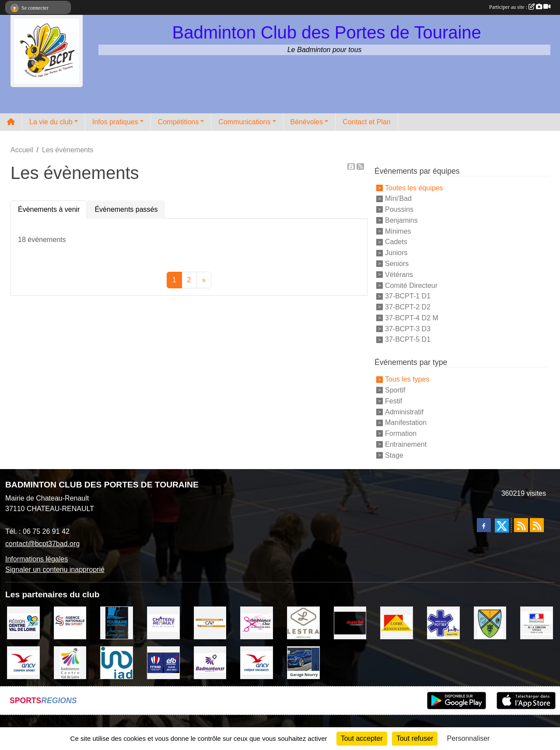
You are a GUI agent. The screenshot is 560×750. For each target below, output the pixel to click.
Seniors (397, 264)
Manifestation (406, 422)
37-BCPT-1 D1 (408, 296)
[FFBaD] (163, 662)
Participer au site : (520, 7)
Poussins (399, 209)
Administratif (404, 412)
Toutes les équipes (414, 187)
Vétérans (399, 275)
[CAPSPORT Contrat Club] (210, 622)
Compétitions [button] (178, 122)
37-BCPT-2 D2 (408, 307)
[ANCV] (23, 662)
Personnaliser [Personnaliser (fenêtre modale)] (469, 738)
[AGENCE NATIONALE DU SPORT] (70, 622)
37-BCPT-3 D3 (408, 328)
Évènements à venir (49, 209)
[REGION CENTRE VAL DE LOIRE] (23, 622)
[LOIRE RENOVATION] (397, 622)
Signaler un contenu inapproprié (55, 570)
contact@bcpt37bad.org (42, 544)
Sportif (395, 390)
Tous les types (407, 379)
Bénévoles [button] (307, 122)
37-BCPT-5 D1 (408, 339)
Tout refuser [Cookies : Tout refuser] (415, 738)
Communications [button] (244, 122)
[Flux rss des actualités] (521, 525)
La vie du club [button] (51, 122)
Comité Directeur (411, 285)
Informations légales (37, 559)
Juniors (396, 253)
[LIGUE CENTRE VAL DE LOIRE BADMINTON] (70, 662)
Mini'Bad (398, 198)
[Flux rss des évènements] (537, 525)
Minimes (398, 231)
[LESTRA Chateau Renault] (303, 622)
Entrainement (406, 444)
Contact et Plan (366, 122)
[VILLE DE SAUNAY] (490, 622)
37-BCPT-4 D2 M (412, 318)
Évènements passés (126, 209)
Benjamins (401, 220)
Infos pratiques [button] (115, 122)
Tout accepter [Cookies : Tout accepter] (362, 738)
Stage (394, 455)
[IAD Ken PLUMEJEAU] (117, 662)
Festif (394, 401)
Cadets (396, 242)
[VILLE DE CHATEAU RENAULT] (163, 622)
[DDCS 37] (537, 622)
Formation (401, 433)
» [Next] (204, 280)
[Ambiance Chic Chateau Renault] (257, 622)
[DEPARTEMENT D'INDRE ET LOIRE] (117, 622)
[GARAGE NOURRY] (303, 662)
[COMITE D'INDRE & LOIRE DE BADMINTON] (210, 662)
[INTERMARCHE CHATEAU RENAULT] (350, 622)
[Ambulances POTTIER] (443, 622)
